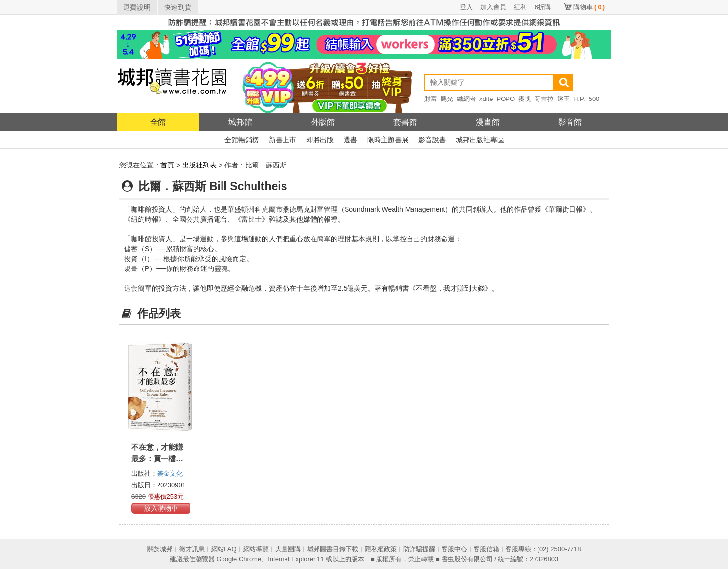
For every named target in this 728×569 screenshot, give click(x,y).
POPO (506, 99)
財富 (431, 99)
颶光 (447, 99)
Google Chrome (239, 559)
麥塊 (525, 99)
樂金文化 (170, 474)
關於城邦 (160, 549)
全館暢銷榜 (242, 140)
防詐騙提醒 (419, 549)
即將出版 (320, 140)
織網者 (466, 99)
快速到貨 (178, 7)
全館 (158, 122)
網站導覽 (256, 549)
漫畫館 (488, 122)
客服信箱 (486, 549)
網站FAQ (224, 549)
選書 (350, 140)
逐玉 (564, 99)
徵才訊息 (192, 549)
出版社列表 (199, 165)
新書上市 (283, 140)
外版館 (323, 122)
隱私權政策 (381, 549)
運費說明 (137, 7)
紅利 (520, 7)
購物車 (589, 7)
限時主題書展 (388, 140)
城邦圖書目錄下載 (333, 549)
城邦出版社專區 (480, 140)
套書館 (405, 122)
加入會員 (493, 7)
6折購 (543, 7)
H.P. (579, 99)
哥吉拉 (544, 99)
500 (594, 99)
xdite (486, 99)
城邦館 (240, 122)
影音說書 (432, 140)
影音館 (570, 122)
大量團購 (288, 549)
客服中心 (454, 549)
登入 (466, 7)
